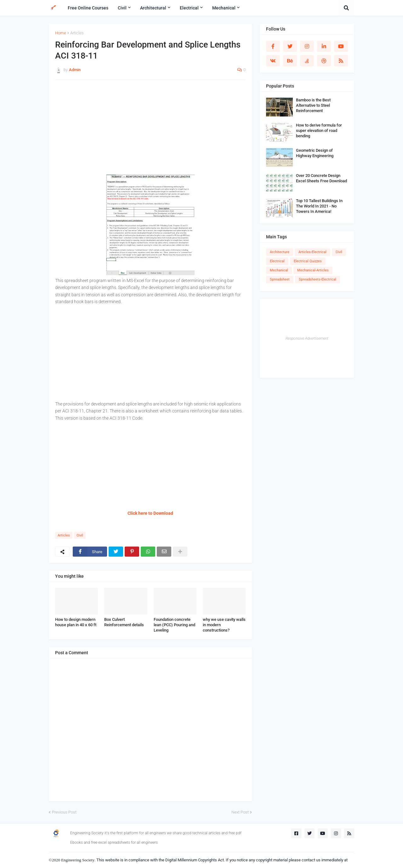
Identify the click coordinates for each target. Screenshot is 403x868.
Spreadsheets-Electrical (318, 279)
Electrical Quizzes (308, 261)
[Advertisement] (150, 130)
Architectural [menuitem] (153, 8)
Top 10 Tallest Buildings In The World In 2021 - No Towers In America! (319, 206)
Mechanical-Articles (313, 270)
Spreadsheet (280, 279)
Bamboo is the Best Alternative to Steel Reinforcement (313, 105)
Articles (77, 33)
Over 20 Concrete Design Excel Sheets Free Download (321, 178)
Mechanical (279, 270)
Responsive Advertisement (307, 338)
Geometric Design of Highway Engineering (315, 153)
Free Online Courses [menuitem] (88, 8)
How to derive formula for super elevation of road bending (319, 130)
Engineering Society (78, 860)
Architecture (280, 252)
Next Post (240, 812)
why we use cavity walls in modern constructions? (224, 625)
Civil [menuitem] (122, 8)
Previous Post (64, 812)
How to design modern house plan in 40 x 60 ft (76, 622)
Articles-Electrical (312, 252)
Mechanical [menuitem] (224, 8)
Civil (80, 535)
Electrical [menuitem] (189, 8)
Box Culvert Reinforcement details (124, 622)
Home (61, 33)
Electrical (277, 261)
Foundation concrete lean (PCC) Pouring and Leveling (174, 625)
